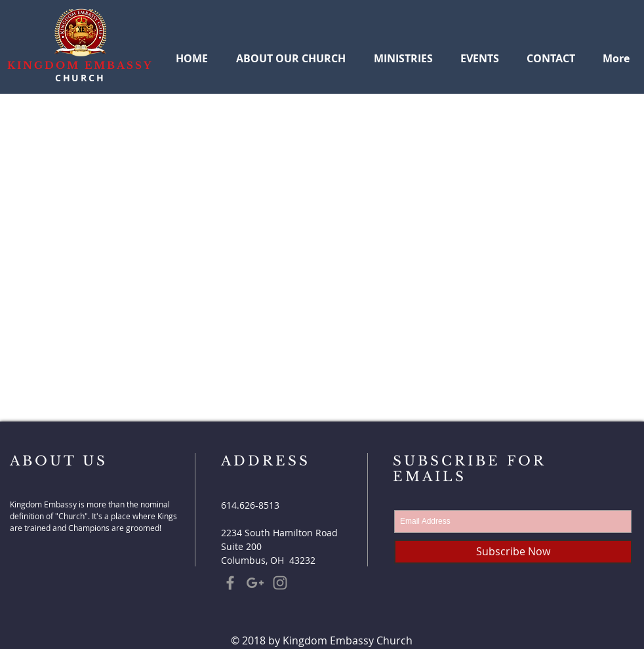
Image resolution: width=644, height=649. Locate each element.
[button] (403, 52)
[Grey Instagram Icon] (280, 583)
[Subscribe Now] (513, 552)
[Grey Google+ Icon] (255, 583)
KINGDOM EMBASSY (80, 65)
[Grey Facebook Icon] (230, 583)
